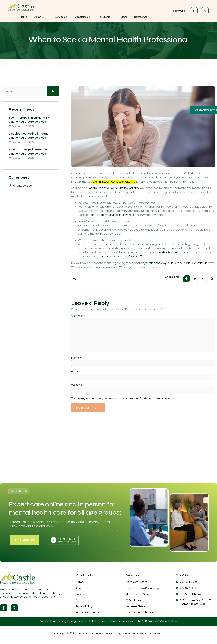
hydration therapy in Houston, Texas (166, 263)
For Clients (102, 17)
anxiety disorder (167, 252)
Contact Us (136, 17)
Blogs (120, 17)
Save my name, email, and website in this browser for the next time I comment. (126, 400)
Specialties (81, 17)
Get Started (24, 542)
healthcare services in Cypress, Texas (123, 256)
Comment (79, 316)
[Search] (53, 91)
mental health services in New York (111, 215)
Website (77, 387)
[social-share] (186, 278)
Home (23, 17)
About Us (40, 17)
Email (76, 373)
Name (76, 359)
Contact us (200, 263)
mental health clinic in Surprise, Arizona (114, 188)
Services (60, 17)
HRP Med (157, 636)
